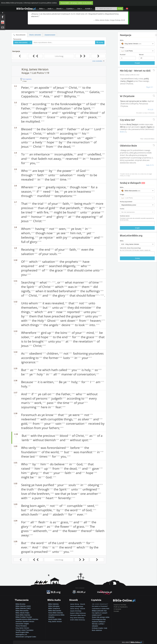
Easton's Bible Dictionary (78, 613)
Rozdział (123, 55)
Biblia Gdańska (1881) (23, 608)
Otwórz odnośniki (35, 35)
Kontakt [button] (89, 9)
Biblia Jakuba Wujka (22, 613)
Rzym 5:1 (150, 87)
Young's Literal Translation (24, 630)
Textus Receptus (21, 626)
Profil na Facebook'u (121, 607)
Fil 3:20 (151, 109)
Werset (141, 55)
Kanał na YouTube (120, 605)
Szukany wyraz (125, 216)
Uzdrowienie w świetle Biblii (101, 609)
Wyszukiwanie (19, 35)
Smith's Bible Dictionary (78, 620)
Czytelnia (70, 9)
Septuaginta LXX (21, 635)
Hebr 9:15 (150, 165)
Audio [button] (50, 9)
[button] (137, 44)
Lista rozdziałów (99, 61)
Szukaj (120, 9)
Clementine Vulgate (22, 624)
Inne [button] (80, 9)
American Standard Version (25, 621)
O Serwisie (117, 609)
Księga (122, 47)
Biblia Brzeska (20, 604)
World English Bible (22, 632)
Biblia (42, 9)
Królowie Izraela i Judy (100, 628)
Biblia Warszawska (22, 611)
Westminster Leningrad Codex (26, 637)
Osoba (122, 209)
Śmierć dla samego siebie (101, 617)
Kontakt (116, 611)
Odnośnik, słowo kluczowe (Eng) (130, 248)
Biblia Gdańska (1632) (23, 606)
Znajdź (137, 228)
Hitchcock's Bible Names (78, 615)
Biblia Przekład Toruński (24, 617)
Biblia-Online (26, 9)
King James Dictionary (77, 618)
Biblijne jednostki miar (99, 611)
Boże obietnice (97, 630)
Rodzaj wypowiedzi (126, 202)
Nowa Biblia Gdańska (23, 615)
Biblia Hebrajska (54, 606)
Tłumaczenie (17, 39)
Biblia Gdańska (53, 604)
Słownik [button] (60, 9)
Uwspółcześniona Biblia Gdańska (27, 619)
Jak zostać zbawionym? (100, 604)
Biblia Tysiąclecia (54, 608)
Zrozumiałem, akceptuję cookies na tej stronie (76, 3)
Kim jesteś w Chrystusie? (100, 606)
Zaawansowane (50, 35)
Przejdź (137, 63)
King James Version (22, 628)
